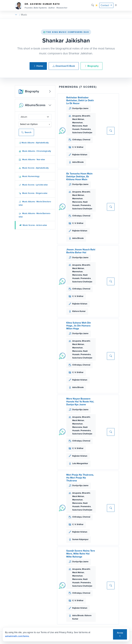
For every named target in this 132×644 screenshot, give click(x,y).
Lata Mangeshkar (80, 463)
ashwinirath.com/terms (17, 636)
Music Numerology (29, 176)
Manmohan (77, 123)
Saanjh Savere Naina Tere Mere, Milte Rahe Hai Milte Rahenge (81, 554)
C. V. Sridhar (78, 147)
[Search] (93, 5)
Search (26, 132)
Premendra (86, 129)
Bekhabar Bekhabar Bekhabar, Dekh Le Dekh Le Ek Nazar (80, 100)
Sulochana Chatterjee (82, 133)
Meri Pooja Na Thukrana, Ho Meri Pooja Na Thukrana (80, 478)
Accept (120, 634)
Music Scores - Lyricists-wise (33, 185)
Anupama (77, 116)
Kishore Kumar (79, 311)
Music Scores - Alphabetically (34, 168)
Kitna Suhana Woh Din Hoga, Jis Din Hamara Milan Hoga (79, 326)
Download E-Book (64, 66)
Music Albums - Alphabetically (34, 143)
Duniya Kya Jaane (80, 108)
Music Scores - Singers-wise (33, 193)
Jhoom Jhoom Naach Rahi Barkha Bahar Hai (81, 251)
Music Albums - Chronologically (35, 151)
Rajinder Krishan (80, 155)
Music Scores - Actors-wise (33, 225)
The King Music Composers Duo (66, 32)
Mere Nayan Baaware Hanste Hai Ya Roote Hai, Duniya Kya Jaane (80, 402)
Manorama (77, 126)
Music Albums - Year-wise (32, 159)
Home (38, 66)
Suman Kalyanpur (80, 539)
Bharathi (86, 116)
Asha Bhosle (78, 162)
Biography (91, 66)
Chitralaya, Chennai (81, 140)
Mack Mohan (78, 119)
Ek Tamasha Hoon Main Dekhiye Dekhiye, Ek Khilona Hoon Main (79, 176)
